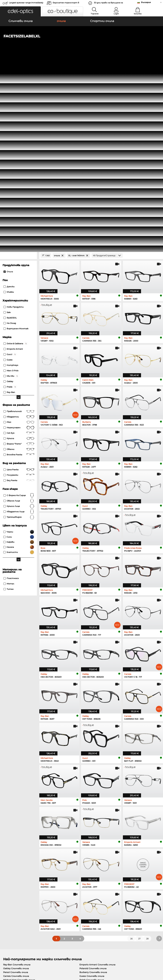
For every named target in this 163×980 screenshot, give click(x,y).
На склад (10, 136)
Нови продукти (14, 120)
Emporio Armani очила (16, 824)
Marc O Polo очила (13, 816)
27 (139, 752)
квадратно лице (19, 325)
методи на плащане (67, 901)
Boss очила (88, 816)
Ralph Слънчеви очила (92, 793)
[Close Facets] (18, 69)
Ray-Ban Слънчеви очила (17, 778)
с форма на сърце (19, 309)
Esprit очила (89, 824)
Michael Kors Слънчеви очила (19, 793)
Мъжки (9, 105)
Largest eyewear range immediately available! (26, 4)
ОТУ (4, 961)
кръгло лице (19, 319)
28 (147, 752)
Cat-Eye (19, 246)
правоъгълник (19, 225)
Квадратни (19, 230)
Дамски (9, 100)
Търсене (95, 14)
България (146, 2)
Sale (7, 125)
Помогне (113, 895)
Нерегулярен (19, 241)
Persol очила (89, 812)
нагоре (156, 961)
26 (131, 752)
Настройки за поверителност (20, 901)
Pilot (19, 235)
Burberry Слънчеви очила (93, 785)
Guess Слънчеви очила (92, 789)
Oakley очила (10, 812)
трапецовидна (19, 330)
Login (116, 14)
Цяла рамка (19, 283)
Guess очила (89, 809)
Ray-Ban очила (11, 809)
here (84, 861)
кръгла (19, 252)
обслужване (62, 895)
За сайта (39, 961)
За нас (6, 895)
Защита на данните (20, 961)
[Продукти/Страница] (107, 69)
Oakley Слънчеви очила (16, 782)
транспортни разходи (68, 904)
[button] (20, 11)
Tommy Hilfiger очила (94, 820)
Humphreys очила (13, 820)
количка (138, 14)
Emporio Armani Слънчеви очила (97, 778)
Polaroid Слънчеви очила (93, 782)
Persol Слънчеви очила (16, 785)
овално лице (19, 314)
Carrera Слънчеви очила (16, 789)
